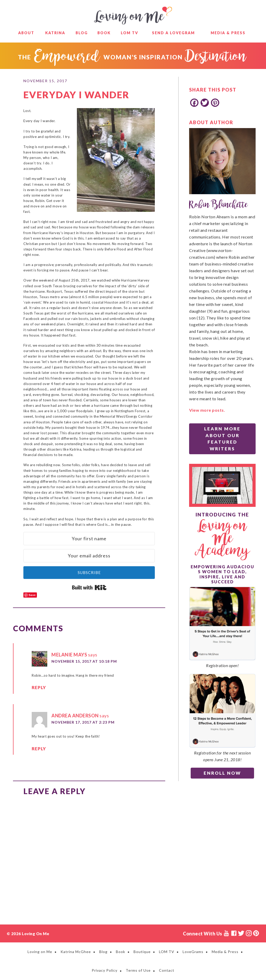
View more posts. (207, 410)
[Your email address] (89, 556)
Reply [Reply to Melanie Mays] (37, 688)
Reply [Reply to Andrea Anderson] (37, 749)
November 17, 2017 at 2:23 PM (83, 722)
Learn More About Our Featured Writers (222, 439)
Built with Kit (89, 587)
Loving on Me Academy (222, 539)
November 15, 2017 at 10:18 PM (84, 661)
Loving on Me (133, 16)
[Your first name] (89, 539)
